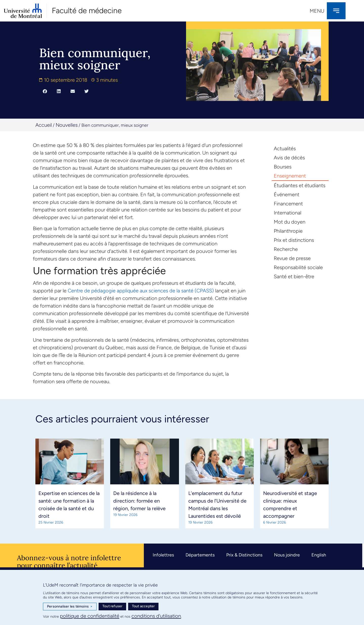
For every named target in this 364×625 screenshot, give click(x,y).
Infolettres (163, 555)
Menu (317, 11)
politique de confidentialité (90, 616)
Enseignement (290, 176)
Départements (200, 555)
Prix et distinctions (294, 240)
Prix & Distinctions (244, 555)
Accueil (44, 125)
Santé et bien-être (294, 276)
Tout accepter (143, 606)
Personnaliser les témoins (70, 607)
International (288, 213)
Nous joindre (287, 555)
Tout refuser (112, 606)
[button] (45, 91)
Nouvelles (67, 125)
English (319, 555)
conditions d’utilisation (156, 616)
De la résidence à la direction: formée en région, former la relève (139, 501)
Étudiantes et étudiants (300, 185)
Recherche (286, 249)
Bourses (283, 167)
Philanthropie (288, 231)
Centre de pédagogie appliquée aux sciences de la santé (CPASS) (141, 291)
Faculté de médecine (87, 10)
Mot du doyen (290, 222)
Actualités (285, 148)
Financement (288, 204)
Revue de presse (292, 258)
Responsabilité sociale (298, 267)
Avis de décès (289, 158)
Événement (287, 195)
